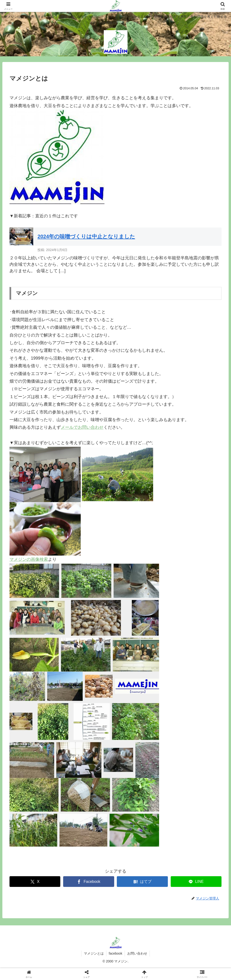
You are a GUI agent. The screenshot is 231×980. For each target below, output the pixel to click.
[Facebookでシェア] (89, 882)
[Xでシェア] (35, 882)
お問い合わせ (137, 953)
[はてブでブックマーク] (142, 882)
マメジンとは (94, 953)
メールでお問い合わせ (82, 427)
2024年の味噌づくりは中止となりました (86, 236)
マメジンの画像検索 (29, 559)
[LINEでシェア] (196, 882)
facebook (115, 953)
